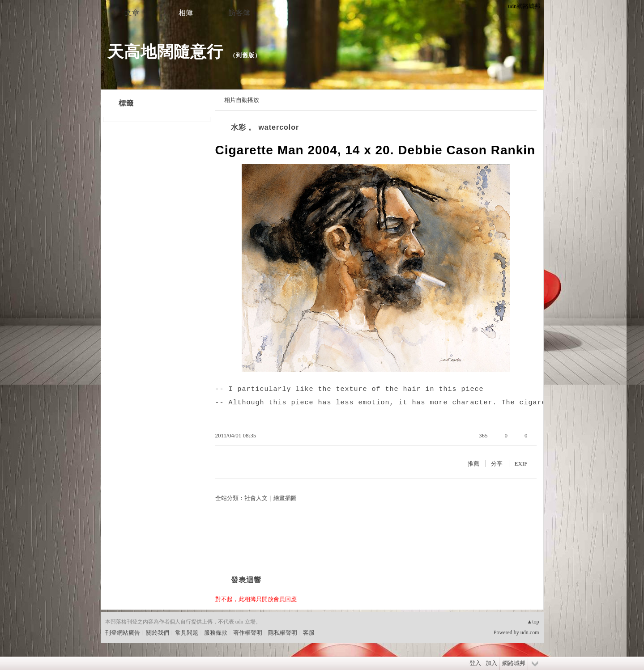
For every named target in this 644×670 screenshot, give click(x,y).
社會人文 (256, 498)
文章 (132, 13)
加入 (491, 663)
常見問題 (187, 633)
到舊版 (245, 55)
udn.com (530, 632)
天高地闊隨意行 (165, 52)
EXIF (521, 464)
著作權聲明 (248, 633)
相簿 (186, 13)
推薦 (473, 464)
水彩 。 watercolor (265, 127)
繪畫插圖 (285, 498)
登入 (475, 663)
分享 (497, 464)
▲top (533, 622)
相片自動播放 (242, 100)
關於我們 (158, 633)
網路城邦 (514, 663)
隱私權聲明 (283, 633)
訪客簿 (239, 13)
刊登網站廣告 (123, 633)
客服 (309, 633)
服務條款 (216, 633)
